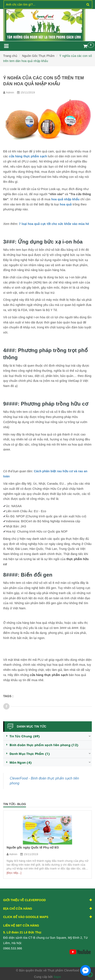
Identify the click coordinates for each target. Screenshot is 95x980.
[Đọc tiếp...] (14, 873)
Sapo (57, 977)
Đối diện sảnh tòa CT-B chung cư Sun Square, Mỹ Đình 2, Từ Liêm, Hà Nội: (45, 938)
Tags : (8, 696)
